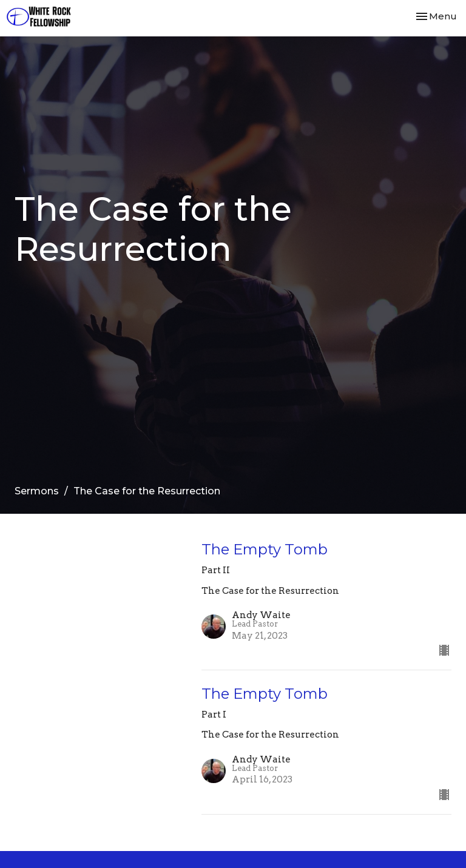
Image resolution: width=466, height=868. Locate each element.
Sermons (37, 491)
